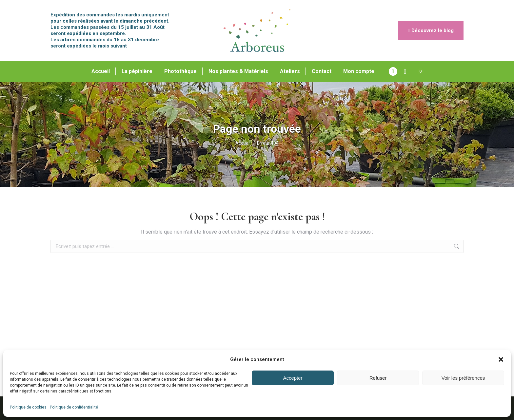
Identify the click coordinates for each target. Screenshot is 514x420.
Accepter (293, 378)
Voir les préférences (463, 378)
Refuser (378, 378)
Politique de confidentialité (74, 407)
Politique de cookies (28, 407)
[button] (501, 359)
